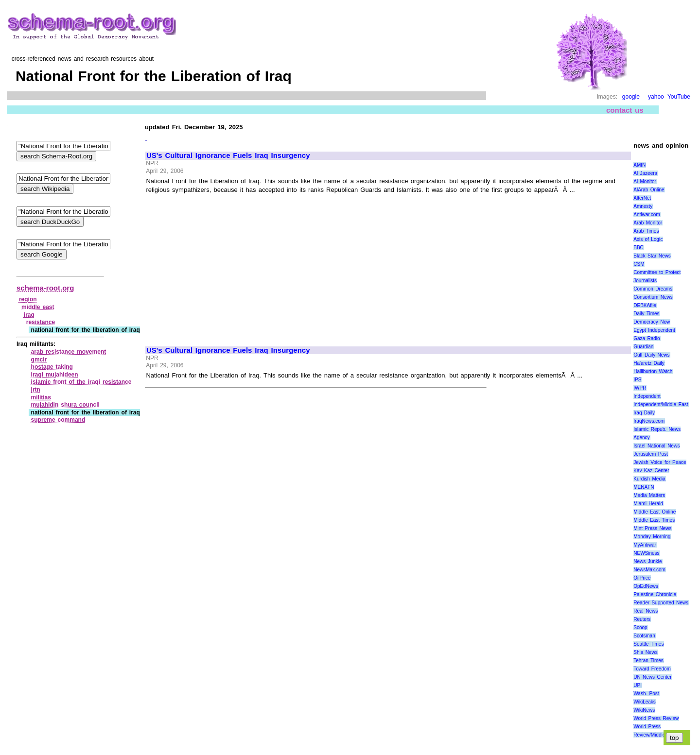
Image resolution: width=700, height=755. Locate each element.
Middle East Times (654, 520)
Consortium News (653, 297)
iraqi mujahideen (55, 375)
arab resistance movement (69, 352)
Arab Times (646, 231)
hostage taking (52, 367)
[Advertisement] (228, 266)
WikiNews (644, 710)
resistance (41, 322)
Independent (647, 396)
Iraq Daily (644, 413)
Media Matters (649, 495)
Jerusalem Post (651, 454)
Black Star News (652, 256)
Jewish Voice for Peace (660, 462)
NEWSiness (646, 553)
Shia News (645, 652)
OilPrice (642, 578)
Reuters (642, 619)
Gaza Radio (647, 338)
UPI (638, 685)
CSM (639, 264)
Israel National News (656, 446)
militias (41, 397)
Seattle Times (648, 644)
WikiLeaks (645, 702)
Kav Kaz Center (651, 471)
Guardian (643, 347)
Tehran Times (648, 661)
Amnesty (643, 206)
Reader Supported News (661, 603)
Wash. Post (646, 694)
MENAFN (644, 487)
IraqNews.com (649, 421)
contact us (625, 110)
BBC (639, 248)
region (28, 299)
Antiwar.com (647, 214)
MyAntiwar (645, 545)
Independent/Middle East (661, 404)
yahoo (656, 97)
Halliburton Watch (653, 371)
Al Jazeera (645, 173)
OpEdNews (646, 586)
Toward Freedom (652, 669)
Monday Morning (652, 537)
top (674, 738)
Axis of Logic (648, 239)
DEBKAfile (645, 305)
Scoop (640, 627)
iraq (29, 315)
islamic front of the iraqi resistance (81, 382)
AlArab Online (649, 190)
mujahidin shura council (65, 405)
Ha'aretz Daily (649, 363)
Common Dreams (653, 289)
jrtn (36, 390)
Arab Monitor (648, 223)
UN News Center (652, 677)
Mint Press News (652, 528)
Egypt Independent (654, 330)
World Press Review (656, 718)
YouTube (679, 97)
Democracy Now (652, 322)
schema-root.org (45, 288)
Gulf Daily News (651, 355)
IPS (637, 380)
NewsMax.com (649, 570)
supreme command (58, 420)
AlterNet (642, 198)
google (631, 97)
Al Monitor (645, 181)
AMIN (639, 165)
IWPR (640, 388)
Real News (646, 611)
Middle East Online (655, 512)
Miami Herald (648, 504)
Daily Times (646, 314)
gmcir (39, 360)
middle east (38, 307)
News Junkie (647, 561)
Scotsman (644, 636)
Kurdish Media (649, 479)
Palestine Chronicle (655, 594)
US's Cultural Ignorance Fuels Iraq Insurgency (228, 155)
